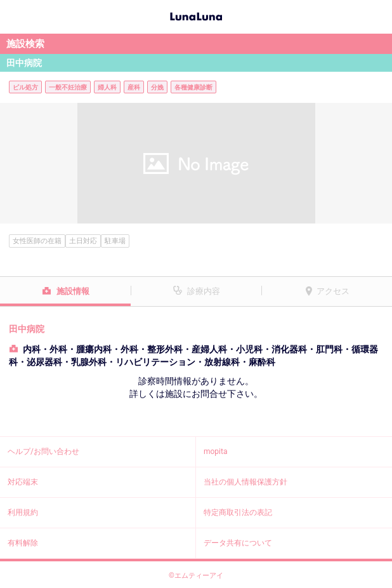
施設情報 (73, 291)
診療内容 (204, 291)
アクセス (333, 291)
